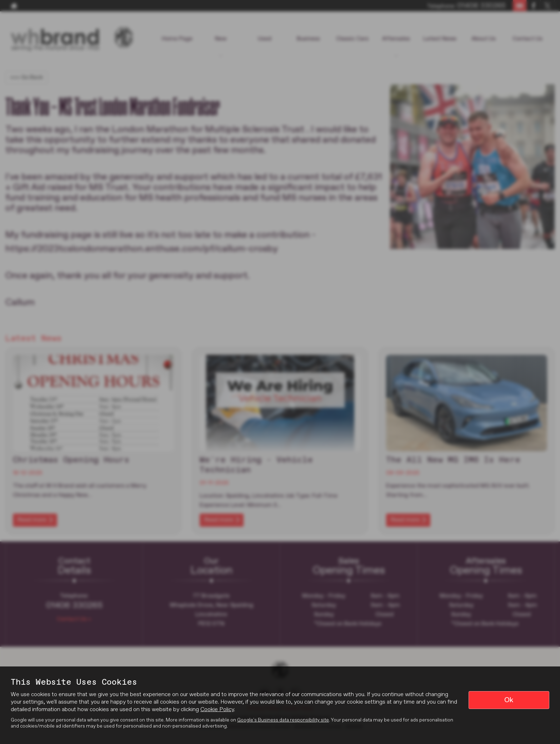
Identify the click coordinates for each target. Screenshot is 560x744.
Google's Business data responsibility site (283, 720)
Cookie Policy (217, 710)
